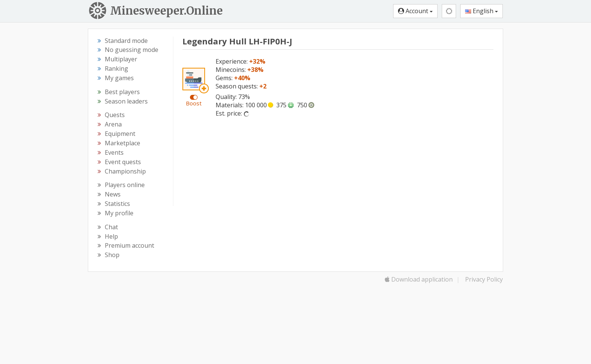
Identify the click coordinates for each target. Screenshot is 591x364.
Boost (194, 103)
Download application (419, 279)
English (482, 11)
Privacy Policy (484, 279)
